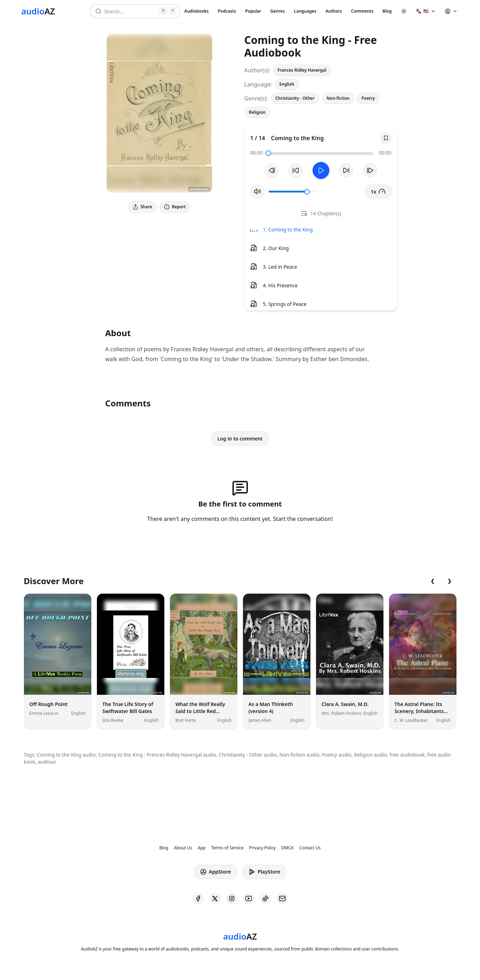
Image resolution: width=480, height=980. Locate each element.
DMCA (287, 848)
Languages (305, 11)
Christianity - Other (295, 98)
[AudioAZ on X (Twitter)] (215, 899)
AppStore (215, 872)
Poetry (368, 98)
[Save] (386, 138)
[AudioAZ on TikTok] (265, 899)
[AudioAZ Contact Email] (282, 899)
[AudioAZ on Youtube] (249, 899)
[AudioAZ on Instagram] (232, 899)
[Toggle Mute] (257, 191)
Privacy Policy (263, 848)
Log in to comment (240, 439)
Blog (387, 11)
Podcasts (227, 11)
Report (175, 207)
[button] (426, 11)
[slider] (268, 153)
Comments (362, 11)
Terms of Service (227, 848)
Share (142, 207)
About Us (183, 848)
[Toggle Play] (321, 170)
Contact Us (310, 848)
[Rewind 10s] (296, 170)
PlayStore (264, 872)
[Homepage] (38, 11)
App (202, 848)
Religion (257, 112)
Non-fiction (338, 98)
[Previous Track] (272, 170)
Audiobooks (196, 11)
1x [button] (378, 191)
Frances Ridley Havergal (302, 70)
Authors (334, 11)
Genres (278, 11)
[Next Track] (370, 170)
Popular (253, 11)
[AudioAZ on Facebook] (198, 899)
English (287, 84)
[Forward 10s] (346, 170)
